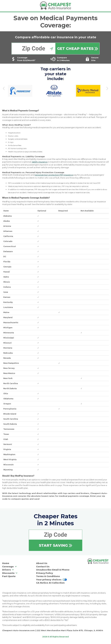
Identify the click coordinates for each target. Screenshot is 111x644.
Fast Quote (9, 576)
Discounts (10, 573)
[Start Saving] (55, 545)
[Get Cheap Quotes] (77, 49)
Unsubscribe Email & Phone (53, 570)
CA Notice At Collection (50, 583)
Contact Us (43, 567)
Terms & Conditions (48, 576)
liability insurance (40, 162)
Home (6, 563)
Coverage (10, 567)
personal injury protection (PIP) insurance (54, 175)
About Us (42, 563)
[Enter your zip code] (34, 49)
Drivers (8, 570)
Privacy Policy (45, 573)
